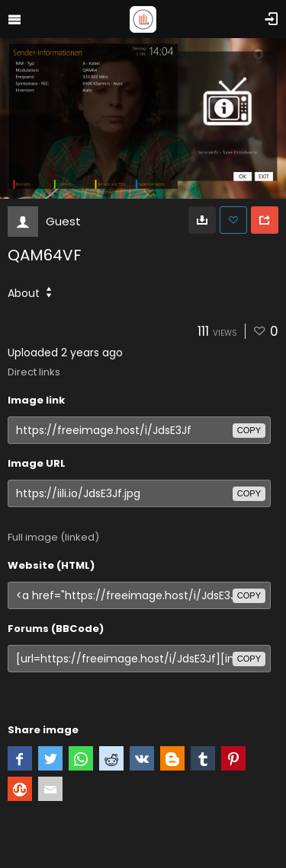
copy (249, 430)
